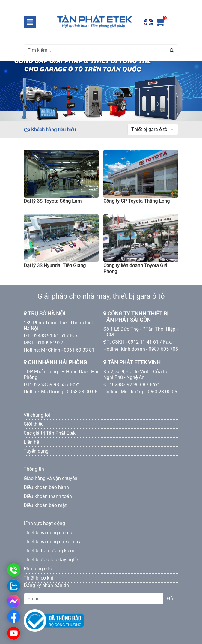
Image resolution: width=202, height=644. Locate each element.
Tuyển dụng (36, 451)
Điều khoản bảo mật (45, 505)
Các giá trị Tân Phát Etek (50, 433)
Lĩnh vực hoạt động (44, 523)
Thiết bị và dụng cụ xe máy (52, 542)
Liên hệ (31, 442)
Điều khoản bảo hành (46, 487)
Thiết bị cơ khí (39, 578)
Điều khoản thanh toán (48, 496)
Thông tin (34, 469)
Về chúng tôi (37, 415)
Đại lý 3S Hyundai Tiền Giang (55, 265)
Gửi (171, 599)
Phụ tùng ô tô (38, 569)
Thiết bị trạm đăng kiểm (49, 551)
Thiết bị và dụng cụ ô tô (49, 533)
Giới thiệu (34, 424)
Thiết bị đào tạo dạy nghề (51, 560)
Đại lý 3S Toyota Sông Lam (53, 201)
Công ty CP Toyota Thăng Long (137, 201)
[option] (101, 91)
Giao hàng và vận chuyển (51, 478)
